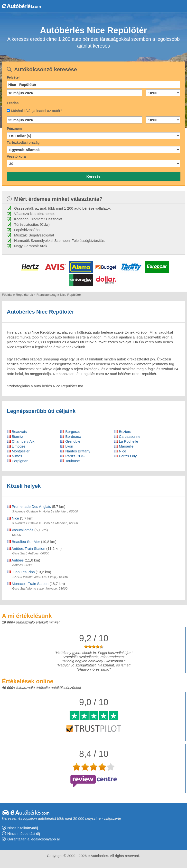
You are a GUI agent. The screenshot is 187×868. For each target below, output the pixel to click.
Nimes (14, 456)
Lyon (67, 446)
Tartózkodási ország (23, 143)
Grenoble (70, 441)
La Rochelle (126, 441)
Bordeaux (71, 436)
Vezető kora (16, 156)
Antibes (15, 560)
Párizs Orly (125, 456)
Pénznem (14, 129)
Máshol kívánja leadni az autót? (37, 111)
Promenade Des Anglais (29, 506)
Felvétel (13, 77)
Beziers (122, 432)
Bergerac (70, 432)
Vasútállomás (20, 530)
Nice (120, 451)
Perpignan (18, 461)
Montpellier (18, 451)
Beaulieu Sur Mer (23, 542)
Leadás (13, 103)
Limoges (16, 446)
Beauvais (17, 432)
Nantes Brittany (75, 451)
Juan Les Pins (21, 572)
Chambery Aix (21, 441)
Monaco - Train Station (28, 584)
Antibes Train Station (26, 548)
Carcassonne (127, 436)
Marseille (124, 446)
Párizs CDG (72, 456)
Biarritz (15, 436)
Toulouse (70, 461)
